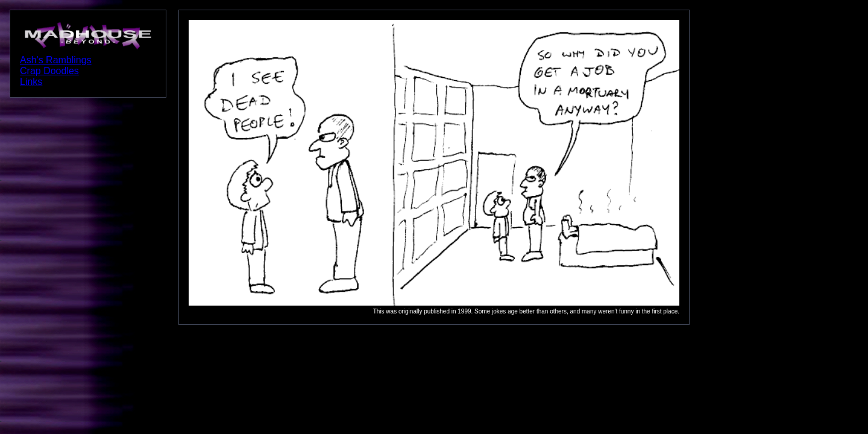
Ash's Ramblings (56, 60)
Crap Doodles (49, 71)
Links (31, 82)
